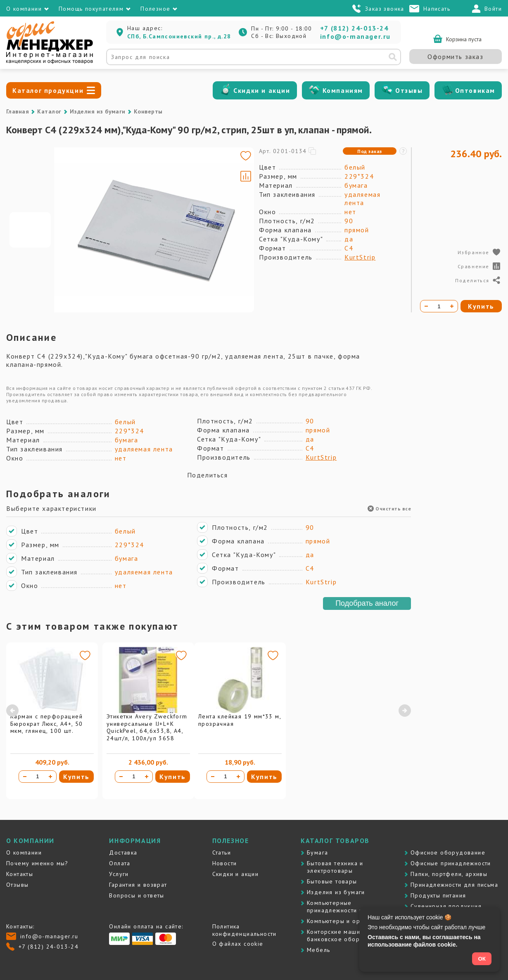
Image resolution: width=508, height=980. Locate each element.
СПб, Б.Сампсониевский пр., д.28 (179, 36)
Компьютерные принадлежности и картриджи (352, 907)
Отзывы (409, 90)
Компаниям (343, 90)
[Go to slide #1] (30, 230)
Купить (76, 777)
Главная (18, 111)
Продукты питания (438, 895)
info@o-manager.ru (355, 36)
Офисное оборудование (448, 852)
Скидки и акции (262, 90)
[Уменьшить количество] (25, 777)
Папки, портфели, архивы (449, 874)
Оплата (120, 863)
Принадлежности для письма (454, 885)
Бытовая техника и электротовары (335, 867)
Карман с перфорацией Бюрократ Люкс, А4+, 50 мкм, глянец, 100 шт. (47, 724)
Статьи (222, 852)
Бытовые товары (332, 881)
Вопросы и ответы (136, 895)
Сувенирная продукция (446, 906)
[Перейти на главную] (50, 62)
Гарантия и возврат (138, 885)
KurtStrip (360, 257)
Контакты (20, 874)
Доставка (123, 852)
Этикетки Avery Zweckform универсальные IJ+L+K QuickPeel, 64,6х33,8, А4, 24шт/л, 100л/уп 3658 (147, 727)
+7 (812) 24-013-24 (354, 28)
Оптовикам (475, 90)
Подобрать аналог (367, 603)
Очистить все (389, 509)
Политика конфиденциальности (245, 930)
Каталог (49, 111)
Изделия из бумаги (98, 111)
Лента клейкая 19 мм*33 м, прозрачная (240, 720)
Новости (225, 863)
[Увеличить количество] (50, 777)
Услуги (119, 874)
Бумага (317, 852)
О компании (24, 852)
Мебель (318, 950)
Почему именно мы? (37, 863)
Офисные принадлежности (451, 863)
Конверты (148, 111)
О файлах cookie (238, 944)
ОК (482, 959)
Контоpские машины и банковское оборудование (348, 935)
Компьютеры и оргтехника (347, 921)
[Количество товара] (38, 777)
